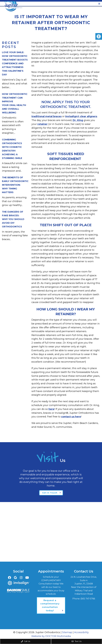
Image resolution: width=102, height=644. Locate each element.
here (51, 409)
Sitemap (67, 632)
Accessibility (81, 632)
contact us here (71, 417)
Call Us (26, 641)
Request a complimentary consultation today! (50, 605)
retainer (43, 124)
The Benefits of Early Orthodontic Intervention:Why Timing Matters (15, 185)
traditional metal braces (46, 116)
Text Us (77, 641)
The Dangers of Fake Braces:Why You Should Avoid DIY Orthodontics (13, 219)
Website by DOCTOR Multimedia (51, 636)
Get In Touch (50, 493)
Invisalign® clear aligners (81, 116)
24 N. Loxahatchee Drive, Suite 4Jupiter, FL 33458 (84, 580)
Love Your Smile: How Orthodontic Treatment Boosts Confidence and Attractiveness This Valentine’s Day (15, 63)
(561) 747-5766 (88, 599)
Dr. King (78, 120)
